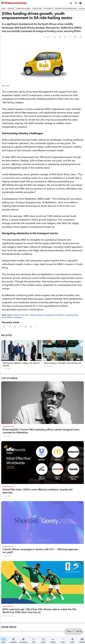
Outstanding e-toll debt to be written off (62, 363)
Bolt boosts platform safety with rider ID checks (21, 364)
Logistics (11, 9)
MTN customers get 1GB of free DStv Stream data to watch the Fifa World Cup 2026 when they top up (39, 611)
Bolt (76, 315)
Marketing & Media (23, 9)
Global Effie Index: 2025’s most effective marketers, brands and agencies (37, 491)
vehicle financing (21, 315)
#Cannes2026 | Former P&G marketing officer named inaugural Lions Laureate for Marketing (41, 431)
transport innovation (54, 315)
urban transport (37, 315)
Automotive (48, 9)
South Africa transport (12, 317)
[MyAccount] (81, 3)
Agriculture (37, 9)
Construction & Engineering (66, 9)
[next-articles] (82, 345)
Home (3, 9)
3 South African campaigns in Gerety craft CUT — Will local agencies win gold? (40, 551)
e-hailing (69, 315)
